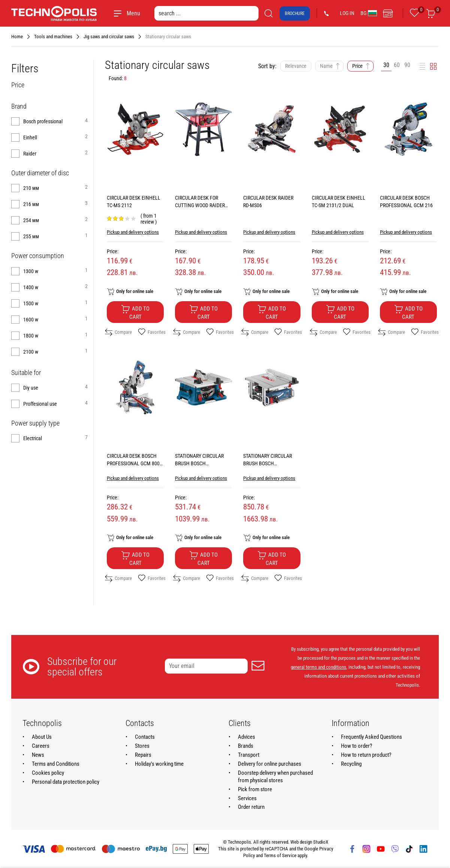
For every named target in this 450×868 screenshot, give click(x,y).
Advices (247, 737)
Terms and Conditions (56, 764)
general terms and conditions (318, 667)
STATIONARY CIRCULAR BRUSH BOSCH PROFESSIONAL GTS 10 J (269, 463)
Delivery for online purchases (270, 764)
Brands (246, 746)
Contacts (145, 737)
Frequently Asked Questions (372, 737)
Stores (142, 746)
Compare (118, 332)
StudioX (321, 842)
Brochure (295, 13)
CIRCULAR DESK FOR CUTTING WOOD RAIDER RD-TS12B (200, 205)
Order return (251, 807)
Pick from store (255, 789)
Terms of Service (280, 855)
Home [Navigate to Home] (17, 37)
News (38, 755)
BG (369, 13)
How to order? (357, 746)
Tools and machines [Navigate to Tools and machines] (53, 37)
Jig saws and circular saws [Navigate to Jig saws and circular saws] (109, 37)
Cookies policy (48, 773)
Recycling (351, 764)
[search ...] (206, 13)
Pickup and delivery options (133, 232)
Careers (41, 746)
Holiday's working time (159, 764)
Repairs (143, 755)
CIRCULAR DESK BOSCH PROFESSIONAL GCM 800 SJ (133, 463)
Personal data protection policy (66, 782)
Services (247, 798)
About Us (42, 737)
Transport (249, 755)
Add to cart (135, 312)
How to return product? (366, 755)
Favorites (152, 332)
